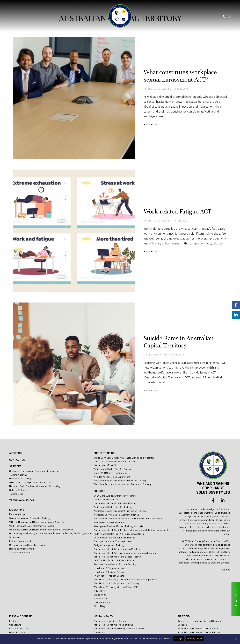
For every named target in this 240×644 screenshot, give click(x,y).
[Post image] (66, 90)
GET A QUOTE (236, 599)
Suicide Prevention (142, 319)
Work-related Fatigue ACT (165, 188)
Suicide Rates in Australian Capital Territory (176, 306)
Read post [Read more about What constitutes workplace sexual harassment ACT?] (137, 114)
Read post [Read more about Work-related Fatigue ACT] (137, 228)
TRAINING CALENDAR (22, 454)
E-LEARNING (17, 463)
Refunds (226, 523)
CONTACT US (17, 413)
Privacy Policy (195, 639)
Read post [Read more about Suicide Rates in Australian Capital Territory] (137, 349)
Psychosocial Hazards (144, 84)
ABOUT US (15, 406)
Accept (179, 639)
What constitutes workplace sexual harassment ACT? (177, 71)
